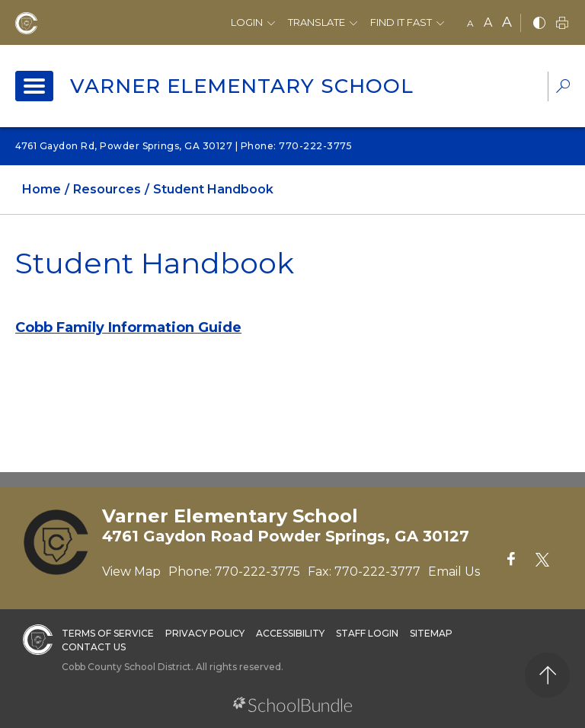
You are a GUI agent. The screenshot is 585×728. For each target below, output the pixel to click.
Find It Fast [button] (401, 22)
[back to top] (547, 675)
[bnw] (539, 24)
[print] (562, 24)
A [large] (507, 22)
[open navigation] (34, 86)
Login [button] (247, 22)
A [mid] (488, 22)
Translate (316, 22)
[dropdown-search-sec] (563, 88)
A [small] (470, 23)
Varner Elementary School (242, 86)
